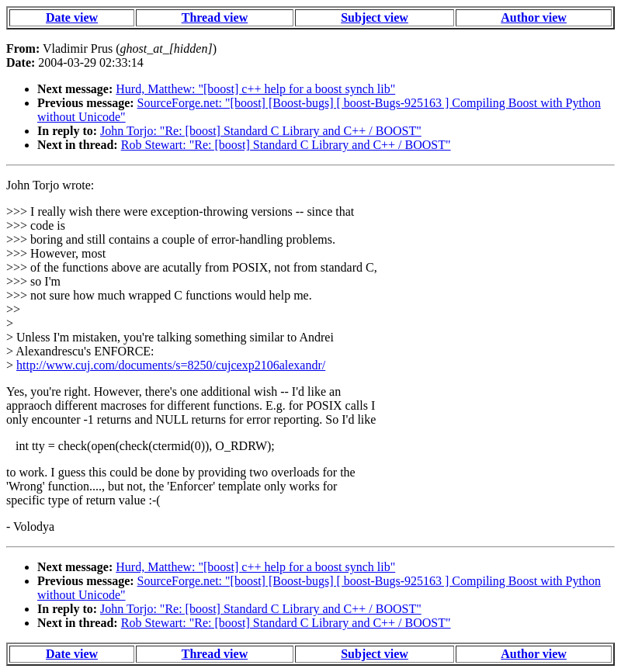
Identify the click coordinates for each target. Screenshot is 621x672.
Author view (534, 17)
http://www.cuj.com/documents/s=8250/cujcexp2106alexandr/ (171, 365)
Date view (72, 17)
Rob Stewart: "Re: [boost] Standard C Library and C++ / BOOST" (286, 145)
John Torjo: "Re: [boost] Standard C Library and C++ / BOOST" (261, 131)
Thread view (215, 17)
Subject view (375, 17)
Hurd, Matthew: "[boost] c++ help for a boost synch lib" (255, 89)
